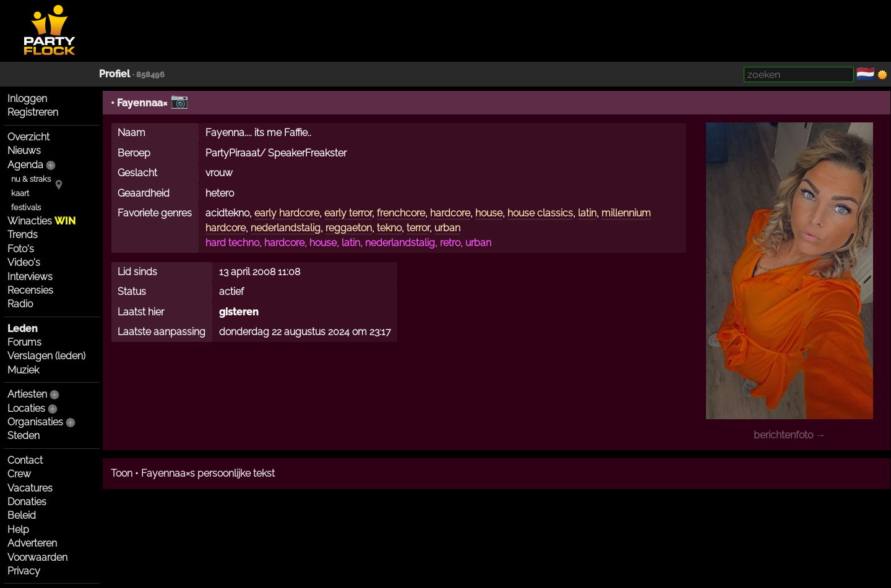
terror (418, 228)
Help (18, 530)
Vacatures (30, 488)
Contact (25, 460)
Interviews (30, 277)
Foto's (21, 249)
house (489, 213)
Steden (24, 436)
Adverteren (32, 543)
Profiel (114, 74)
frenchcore (401, 213)
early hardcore (287, 213)
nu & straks (31, 179)
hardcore (450, 213)
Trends (23, 235)
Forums (24, 342)
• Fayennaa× (139, 103)
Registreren (33, 112)
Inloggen (27, 99)
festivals (26, 207)
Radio (20, 304)
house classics (540, 213)
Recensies (30, 290)
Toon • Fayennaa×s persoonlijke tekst (193, 473)
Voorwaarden (37, 557)
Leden (23, 329)
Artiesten (27, 394)
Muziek (23, 370)
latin (587, 213)
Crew (19, 474)
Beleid (22, 515)
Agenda (25, 165)
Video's (24, 262)
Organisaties (35, 422)
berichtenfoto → (790, 435)
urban (447, 228)
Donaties (27, 502)
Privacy (24, 571)
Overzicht (28, 137)
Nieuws (24, 151)
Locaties (26, 408)
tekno (389, 228)
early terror (348, 213)
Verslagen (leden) (46, 356)
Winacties (41, 221)
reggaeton (349, 228)
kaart (20, 193)
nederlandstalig (286, 228)
